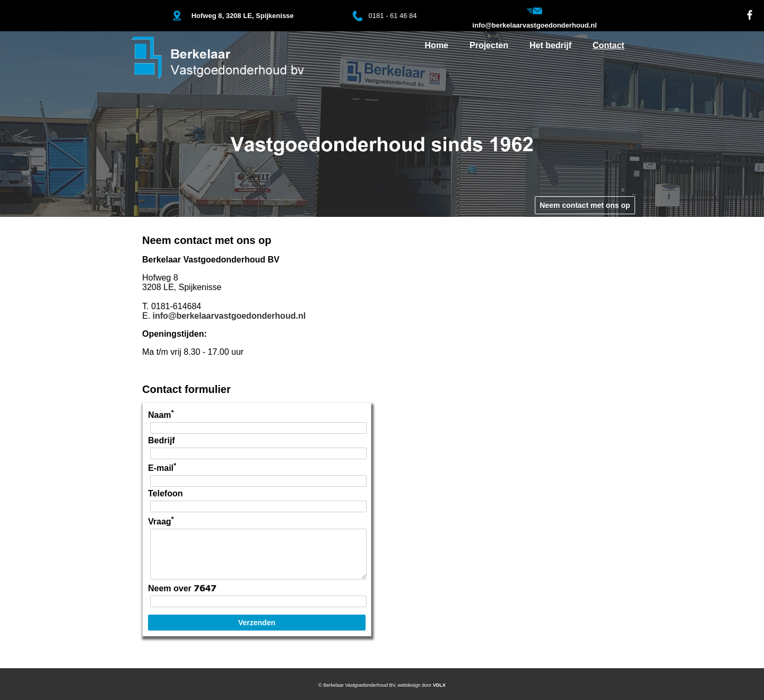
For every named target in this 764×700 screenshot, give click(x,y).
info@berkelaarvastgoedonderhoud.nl (229, 316)
